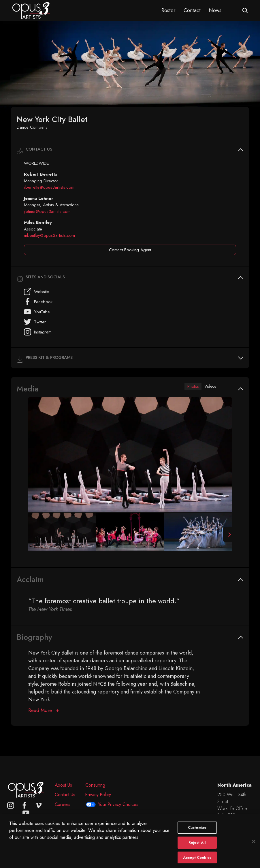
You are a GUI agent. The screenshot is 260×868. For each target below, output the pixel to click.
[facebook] (25, 805)
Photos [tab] (188, 387)
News (215, 10)
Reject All (197, 848)
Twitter (35, 322)
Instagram (38, 332)
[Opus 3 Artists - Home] (31, 10)
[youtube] (26, 813)
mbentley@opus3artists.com (49, 235)
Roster (168, 10)
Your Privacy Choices (118, 804)
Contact (192, 10)
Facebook (38, 302)
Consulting (95, 785)
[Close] (254, 847)
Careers (63, 804)
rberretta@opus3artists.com (49, 187)
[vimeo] (39, 805)
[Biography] (44, 712)
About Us (63, 785)
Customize (197, 833)
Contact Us (65, 795)
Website (36, 291)
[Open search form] (245, 11)
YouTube (37, 312)
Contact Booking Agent (130, 250)
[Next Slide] (227, 536)
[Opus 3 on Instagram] (11, 805)
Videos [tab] (208, 387)
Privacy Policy (98, 795)
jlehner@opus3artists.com (47, 211)
